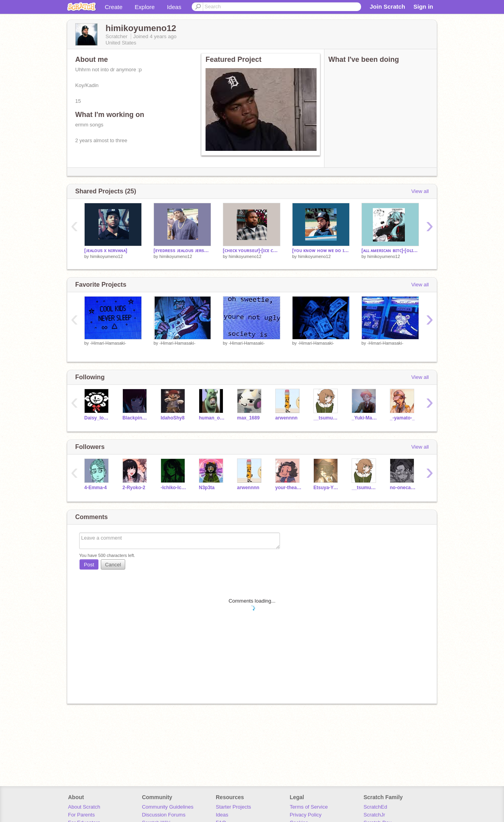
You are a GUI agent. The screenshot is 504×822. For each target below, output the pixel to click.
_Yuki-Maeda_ (365, 418)
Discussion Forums (164, 815)
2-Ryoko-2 (134, 488)
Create (114, 7)
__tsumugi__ (327, 418)
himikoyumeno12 (107, 256)
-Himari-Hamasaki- (108, 343)
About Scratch (84, 807)
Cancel (113, 565)
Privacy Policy (306, 815)
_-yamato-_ (402, 418)
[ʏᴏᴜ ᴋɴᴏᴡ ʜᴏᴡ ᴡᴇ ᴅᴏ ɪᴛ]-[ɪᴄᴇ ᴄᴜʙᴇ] (321, 250)
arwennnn (286, 418)
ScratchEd (375, 807)
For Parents (82, 815)
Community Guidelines (168, 807)
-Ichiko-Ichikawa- (174, 488)
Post (89, 565)
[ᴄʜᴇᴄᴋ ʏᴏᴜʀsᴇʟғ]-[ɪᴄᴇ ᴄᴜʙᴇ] (252, 250)
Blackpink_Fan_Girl (136, 418)
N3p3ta (207, 488)
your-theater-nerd (288, 488)
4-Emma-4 (95, 488)
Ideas (174, 7)
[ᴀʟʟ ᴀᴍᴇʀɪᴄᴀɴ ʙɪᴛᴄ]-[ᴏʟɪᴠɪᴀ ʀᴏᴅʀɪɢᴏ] (390, 250)
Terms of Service (309, 807)
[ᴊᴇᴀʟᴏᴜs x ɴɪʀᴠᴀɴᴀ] (106, 250)
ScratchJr (374, 815)
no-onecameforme (403, 488)
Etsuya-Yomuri (327, 488)
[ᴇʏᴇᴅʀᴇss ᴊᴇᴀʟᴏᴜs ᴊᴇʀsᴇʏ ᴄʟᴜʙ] (182, 250)
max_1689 (248, 418)
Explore (145, 7)
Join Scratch (387, 6)
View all (420, 191)
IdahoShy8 (173, 418)
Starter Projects (233, 807)
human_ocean (212, 418)
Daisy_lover (97, 418)
